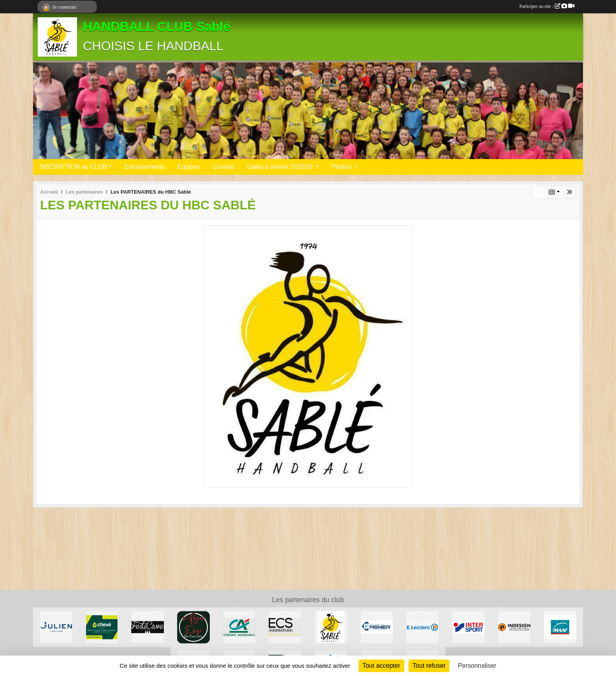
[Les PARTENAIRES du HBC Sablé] (331, 627)
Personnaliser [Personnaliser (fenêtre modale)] (477, 666)
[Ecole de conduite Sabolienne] (285, 627)
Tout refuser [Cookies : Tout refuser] (429, 666)
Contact (224, 167)
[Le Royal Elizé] (193, 627)
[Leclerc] (423, 627)
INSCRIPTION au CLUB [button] (73, 167)
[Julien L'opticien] (56, 627)
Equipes (189, 167)
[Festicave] (148, 627)
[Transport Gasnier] (377, 627)
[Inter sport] (468, 627)
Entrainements (145, 167)
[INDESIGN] (514, 627)
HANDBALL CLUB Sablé (157, 27)
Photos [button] (342, 167)
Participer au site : (547, 6)
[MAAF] (560, 627)
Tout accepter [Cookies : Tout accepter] (381, 666)
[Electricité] (102, 627)
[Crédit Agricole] (239, 627)
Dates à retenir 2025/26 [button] (281, 167)
